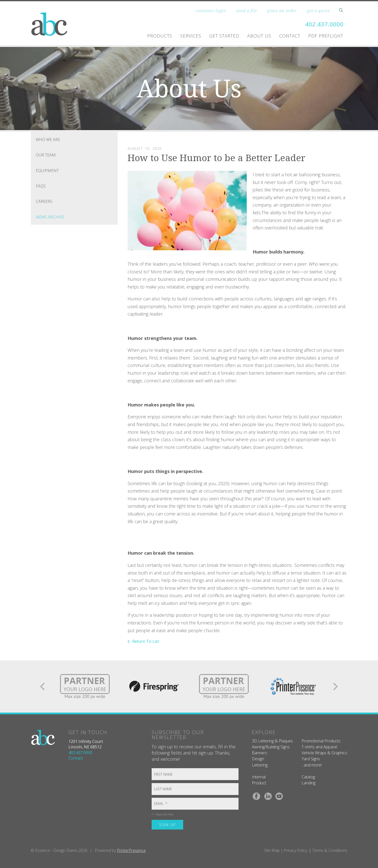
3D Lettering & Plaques (272, 741)
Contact (290, 36)
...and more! (312, 765)
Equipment (47, 171)
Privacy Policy (295, 850)
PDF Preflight (326, 36)
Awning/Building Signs (271, 747)
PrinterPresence (131, 850)
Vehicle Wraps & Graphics (324, 753)
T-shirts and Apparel (319, 747)
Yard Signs (311, 759)
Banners (259, 753)
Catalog (308, 777)
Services (191, 36)
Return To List (145, 641)
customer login (211, 11)
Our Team (46, 155)
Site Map (272, 850)
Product (259, 783)
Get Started (224, 36)
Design (258, 759)
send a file (247, 11)
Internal (259, 777)
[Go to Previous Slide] (43, 687)
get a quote (318, 11)
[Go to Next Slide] (335, 687)
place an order (282, 11)
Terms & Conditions (330, 850)
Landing (309, 783)
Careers (44, 201)
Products (160, 36)
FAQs (41, 186)
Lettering (260, 765)
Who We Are (48, 140)
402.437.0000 (323, 24)
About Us (259, 36)
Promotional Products (321, 741)
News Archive (50, 217)
